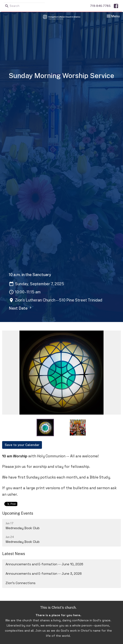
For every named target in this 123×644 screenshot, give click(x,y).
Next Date (21, 308)
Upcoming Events (18, 513)
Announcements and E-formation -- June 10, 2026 (44, 564)
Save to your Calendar (22, 445)
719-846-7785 (100, 6)
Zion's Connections (21, 583)
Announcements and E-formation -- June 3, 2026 (44, 574)
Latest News (14, 554)
